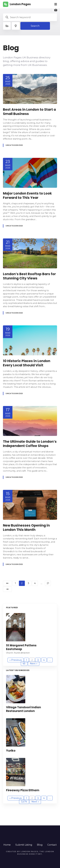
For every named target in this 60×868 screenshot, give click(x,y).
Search (35, 26)
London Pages (20, 4)
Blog (40, 845)
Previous (7, 583)
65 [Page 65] (24, 664)
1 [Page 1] (15, 583)
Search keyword (7, 17)
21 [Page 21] (48, 583)
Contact (52, 845)
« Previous (16, 660)
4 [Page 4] (35, 583)
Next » (34, 664)
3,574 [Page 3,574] (24, 802)
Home (7, 845)
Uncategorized (14, 145)
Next (7, 589)
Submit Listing (24, 845)
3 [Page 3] (28, 583)
